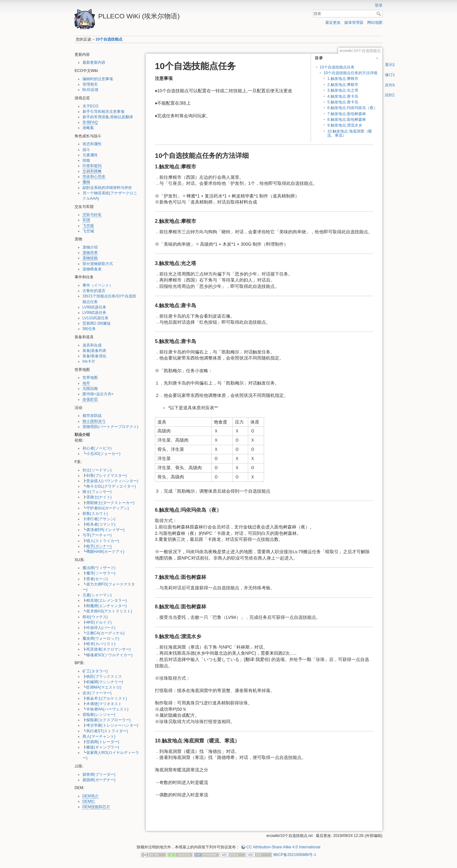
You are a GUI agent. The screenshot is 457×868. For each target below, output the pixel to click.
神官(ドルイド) (99, 622)
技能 (86, 160)
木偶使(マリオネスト (104, 704)
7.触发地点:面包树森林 (347, 114)
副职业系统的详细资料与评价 (107, 188)
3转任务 (89, 329)
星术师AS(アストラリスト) (109, 611)
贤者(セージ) (97, 579)
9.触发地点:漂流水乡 (345, 125)
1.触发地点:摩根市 (343, 79)
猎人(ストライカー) (103, 541)
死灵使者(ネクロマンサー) (109, 649)
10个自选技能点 (109, 39)
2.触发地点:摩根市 (343, 85)
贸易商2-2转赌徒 (97, 323)
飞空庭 (88, 226)
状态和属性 (92, 144)
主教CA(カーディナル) (106, 633)
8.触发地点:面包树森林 (347, 120)
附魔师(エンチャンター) (107, 606)
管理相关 (90, 84)
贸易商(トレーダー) (103, 742)
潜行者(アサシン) (101, 519)
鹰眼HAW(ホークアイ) (105, 552)
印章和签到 (92, 166)
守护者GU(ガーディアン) (108, 508)
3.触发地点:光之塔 (343, 90)
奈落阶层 (90, 399)
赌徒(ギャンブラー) (103, 747)
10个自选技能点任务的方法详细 (350, 73)
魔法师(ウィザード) (99, 568)
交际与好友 (92, 215)
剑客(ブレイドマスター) (107, 476)
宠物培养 (90, 253)
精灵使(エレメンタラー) (107, 600)
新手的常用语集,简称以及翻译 (108, 117)
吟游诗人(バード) (101, 628)
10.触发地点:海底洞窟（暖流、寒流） (349, 133)
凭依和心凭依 (94, 177)
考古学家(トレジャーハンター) (112, 725)
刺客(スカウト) (95, 514)
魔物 (86, 182)
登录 (379, 5)
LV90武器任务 (95, 307)
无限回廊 (90, 389)
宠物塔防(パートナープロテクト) (110, 427)
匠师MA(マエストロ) (104, 687)
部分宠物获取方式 (98, 264)
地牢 (86, 383)
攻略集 (88, 128)
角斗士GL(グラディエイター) (111, 486)
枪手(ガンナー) (99, 546)
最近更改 (333, 23)
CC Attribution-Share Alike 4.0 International (283, 847)
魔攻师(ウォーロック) (101, 638)
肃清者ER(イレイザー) (106, 530)
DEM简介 (91, 796)
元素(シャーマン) (97, 595)
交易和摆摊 (92, 171)
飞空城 (88, 231)
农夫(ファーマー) (97, 693)
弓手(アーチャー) (97, 535)
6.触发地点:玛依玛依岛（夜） (352, 108)
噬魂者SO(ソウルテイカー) (109, 655)
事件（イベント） (98, 285)
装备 (86, 356)
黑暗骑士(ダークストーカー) (110, 503)
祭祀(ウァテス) (95, 617)
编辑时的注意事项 (98, 79)
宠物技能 (90, 258)
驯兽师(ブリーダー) (99, 774)
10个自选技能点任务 (337, 67)
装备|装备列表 (94, 351)
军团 (86, 220)
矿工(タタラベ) (95, 671)
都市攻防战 (92, 416)
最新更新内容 (94, 62)
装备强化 (99, 356)
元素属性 (90, 155)
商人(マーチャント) (99, 736)
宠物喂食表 (92, 269)
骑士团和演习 (94, 421)
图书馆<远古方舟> (98, 394)
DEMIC (89, 801)
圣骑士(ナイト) (99, 497)
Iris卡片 (89, 361)
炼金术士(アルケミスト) (107, 698)
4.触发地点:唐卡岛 (343, 96)
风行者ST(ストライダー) (107, 731)
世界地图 (90, 378)
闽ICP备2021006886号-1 (295, 855)
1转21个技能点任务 (99, 296)
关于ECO (91, 106)
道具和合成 (92, 345)
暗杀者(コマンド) (101, 524)
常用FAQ (90, 122)
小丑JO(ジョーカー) (103, 454)
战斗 (86, 150)
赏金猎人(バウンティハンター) (112, 481)
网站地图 (375, 23)
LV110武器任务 (96, 318)
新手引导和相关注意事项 (103, 112)
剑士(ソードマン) (97, 470)
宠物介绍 (90, 247)
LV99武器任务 (95, 313)
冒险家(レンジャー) (99, 715)
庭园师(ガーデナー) (99, 780)
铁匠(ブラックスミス (104, 677)
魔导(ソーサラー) (101, 573)
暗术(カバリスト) (101, 644)
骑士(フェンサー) (97, 492)
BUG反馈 (91, 90)
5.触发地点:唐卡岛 (343, 102)
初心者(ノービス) (97, 448)
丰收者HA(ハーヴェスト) (107, 709)
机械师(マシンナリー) (105, 682)
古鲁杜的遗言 (94, 291)
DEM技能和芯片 (96, 807)
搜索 (379, 14)
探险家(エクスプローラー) (109, 720)
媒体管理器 (354, 23)
